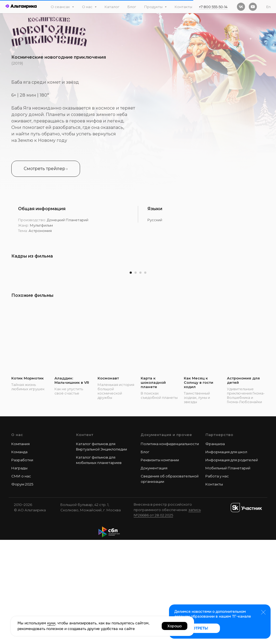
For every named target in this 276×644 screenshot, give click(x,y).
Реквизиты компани (159, 564)
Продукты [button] (154, 7)
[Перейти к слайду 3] (140, 377)
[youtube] (253, 7)
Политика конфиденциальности (170, 548)
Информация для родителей (232, 564)
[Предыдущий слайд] (15, 317)
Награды (19, 572)
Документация (154, 572)
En (268, 7)
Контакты (183, 7)
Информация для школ (226, 556)
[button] (46, 169)
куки (51, 623)
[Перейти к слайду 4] (145, 377)
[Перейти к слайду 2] (136, 377)
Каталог (112, 7)
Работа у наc (217, 580)
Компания (20, 548)
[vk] (241, 7)
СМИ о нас (21, 580)
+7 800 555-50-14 (213, 7)
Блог (132, 7)
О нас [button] (88, 7)
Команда (19, 556)
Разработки (22, 564)
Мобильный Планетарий (228, 572)
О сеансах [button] (61, 7)
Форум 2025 (22, 588)
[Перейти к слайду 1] (131, 377)
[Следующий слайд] (261, 317)
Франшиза (215, 548)
